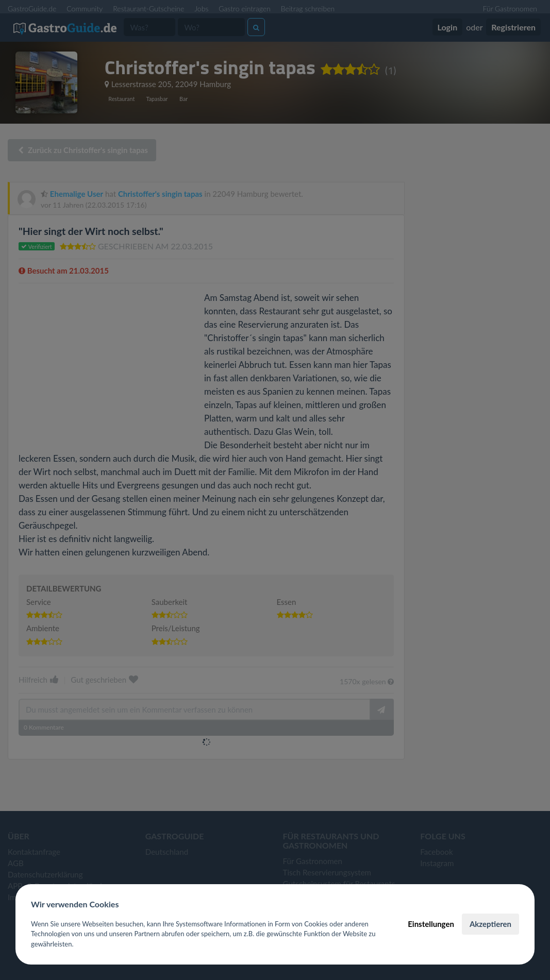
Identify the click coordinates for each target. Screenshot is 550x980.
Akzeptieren (490, 924)
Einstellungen (431, 924)
